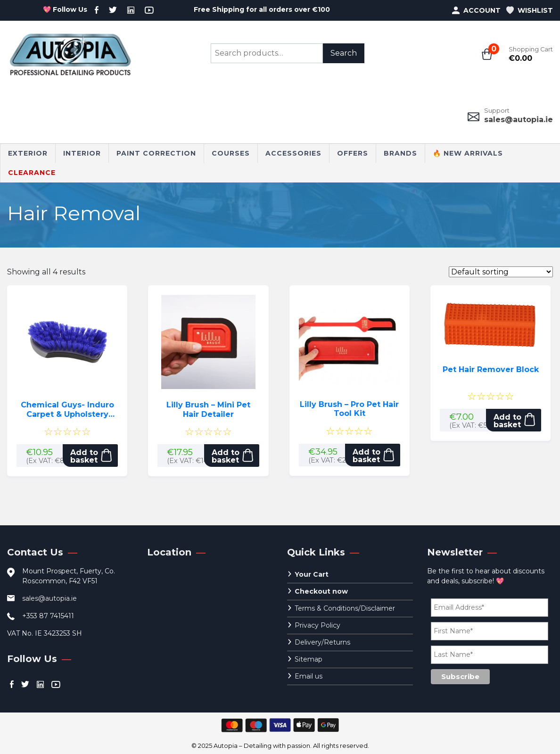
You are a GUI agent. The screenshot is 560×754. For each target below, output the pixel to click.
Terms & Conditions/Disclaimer (345, 608)
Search (344, 53)
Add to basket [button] (84, 456)
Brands (400, 153)
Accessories (293, 153)
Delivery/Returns (322, 642)
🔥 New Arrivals (468, 153)
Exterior (28, 153)
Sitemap (309, 659)
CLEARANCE (32, 173)
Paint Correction (156, 153)
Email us (309, 676)
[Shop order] (501, 272)
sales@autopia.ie (519, 120)
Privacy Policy (317, 625)
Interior (82, 153)
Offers (353, 153)
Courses (231, 153)
